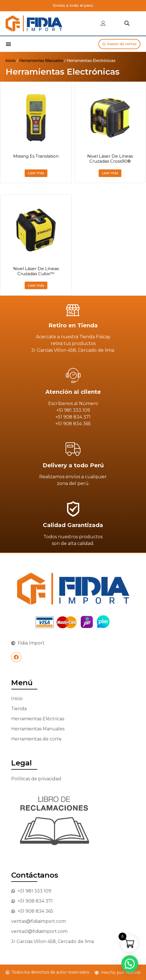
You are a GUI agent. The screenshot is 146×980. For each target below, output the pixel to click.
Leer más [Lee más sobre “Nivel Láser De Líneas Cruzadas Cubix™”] (36, 285)
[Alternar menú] (8, 44)
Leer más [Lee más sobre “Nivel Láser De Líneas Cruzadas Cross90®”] (110, 173)
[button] (130, 964)
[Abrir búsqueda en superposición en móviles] (127, 23)
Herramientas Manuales (41, 61)
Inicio (11, 61)
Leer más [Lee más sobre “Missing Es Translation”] (36, 173)
